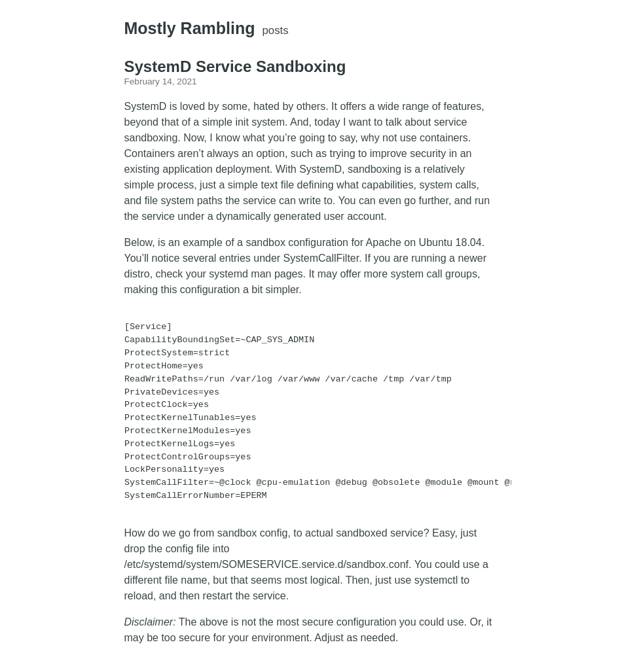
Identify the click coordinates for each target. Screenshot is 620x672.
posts (276, 30)
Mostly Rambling (190, 28)
